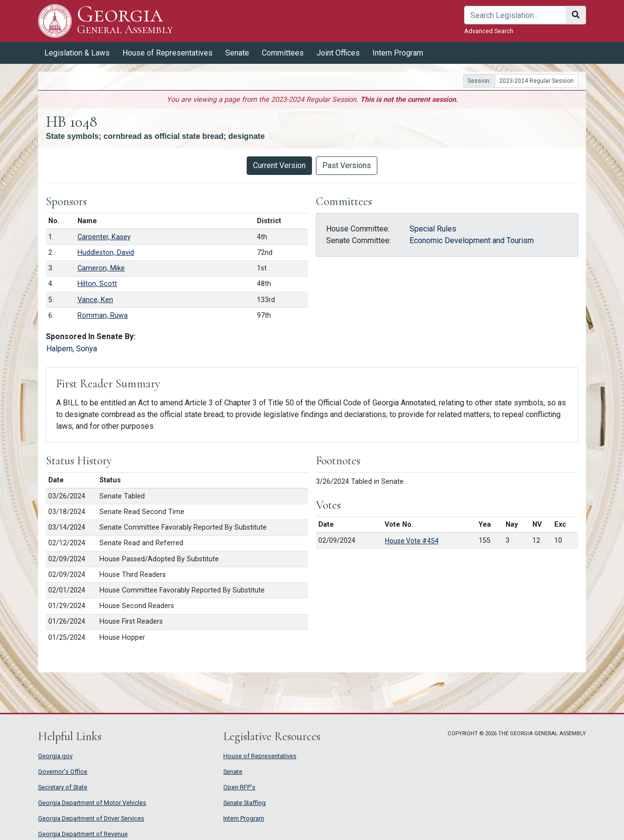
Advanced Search (489, 31)
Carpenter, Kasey (104, 237)
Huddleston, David (106, 253)
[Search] (515, 15)
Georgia (125, 21)
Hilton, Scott (97, 284)
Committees (283, 53)
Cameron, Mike (101, 268)
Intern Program (398, 53)
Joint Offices (338, 53)
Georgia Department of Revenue (83, 834)
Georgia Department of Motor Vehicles (92, 803)
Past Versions (347, 165)
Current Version (279, 165)
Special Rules (433, 229)
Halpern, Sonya (72, 349)
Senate (237, 53)
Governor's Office (63, 772)
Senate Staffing (244, 803)
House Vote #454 (412, 541)
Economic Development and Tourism (472, 240)
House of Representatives (167, 53)
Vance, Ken (95, 300)
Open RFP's (239, 787)
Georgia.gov (55, 756)
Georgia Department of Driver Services (91, 818)
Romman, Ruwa (103, 315)
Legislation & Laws (77, 53)
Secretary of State (63, 787)
